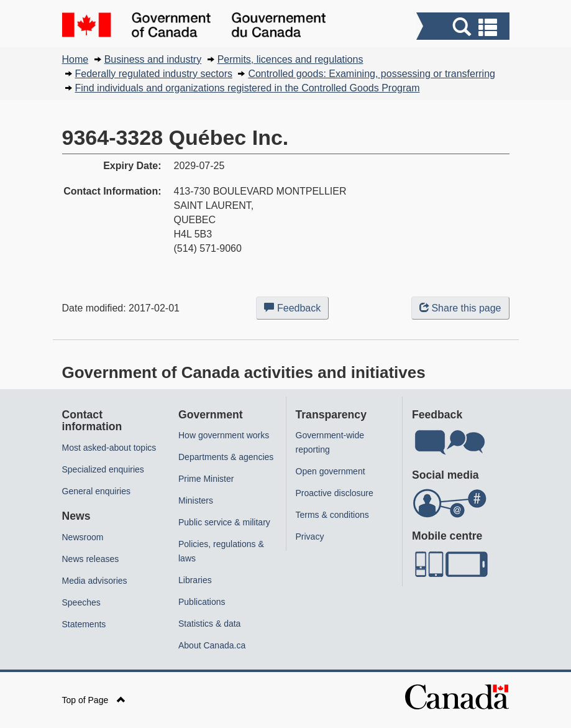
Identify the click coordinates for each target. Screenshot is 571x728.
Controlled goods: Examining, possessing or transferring (372, 74)
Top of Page (94, 700)
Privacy (310, 537)
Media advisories (95, 581)
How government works (224, 435)
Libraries (195, 580)
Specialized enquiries (103, 469)
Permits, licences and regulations (290, 59)
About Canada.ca (212, 645)
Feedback (296, 310)
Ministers (196, 500)
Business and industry (153, 59)
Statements (84, 624)
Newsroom (83, 537)
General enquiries (97, 491)
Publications (202, 602)
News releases (91, 559)
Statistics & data (209, 624)
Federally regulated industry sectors (154, 74)
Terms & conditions (332, 515)
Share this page (460, 308)
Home (75, 59)
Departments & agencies (226, 457)
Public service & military (224, 522)
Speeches (81, 602)
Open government (331, 471)
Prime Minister (206, 479)
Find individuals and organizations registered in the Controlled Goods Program (248, 88)
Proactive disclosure (335, 493)
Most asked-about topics (109, 448)
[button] (464, 28)
